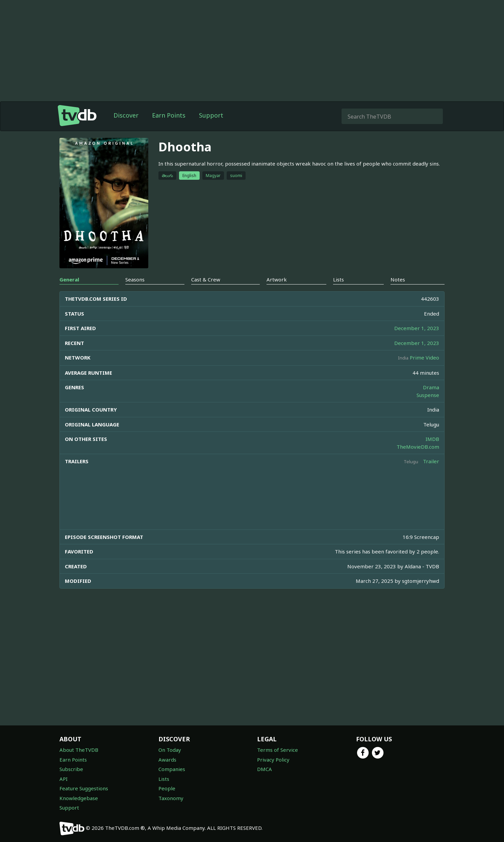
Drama (431, 387)
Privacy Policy (273, 760)
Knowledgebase (79, 798)
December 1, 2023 (417, 328)
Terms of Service (278, 750)
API (64, 779)
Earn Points (169, 115)
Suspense (428, 395)
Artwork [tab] (277, 279)
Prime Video (424, 357)
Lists (164, 779)
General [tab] (69, 279)
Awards (167, 760)
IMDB (432, 439)
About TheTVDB (79, 750)
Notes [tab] (398, 279)
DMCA (264, 769)
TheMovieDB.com (418, 447)
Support (211, 115)
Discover (126, 115)
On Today (170, 750)
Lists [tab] (338, 279)
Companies (172, 769)
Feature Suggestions (84, 788)
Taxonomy (171, 798)
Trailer (431, 461)
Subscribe (71, 769)
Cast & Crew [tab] (206, 279)
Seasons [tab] (135, 279)
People (167, 788)
